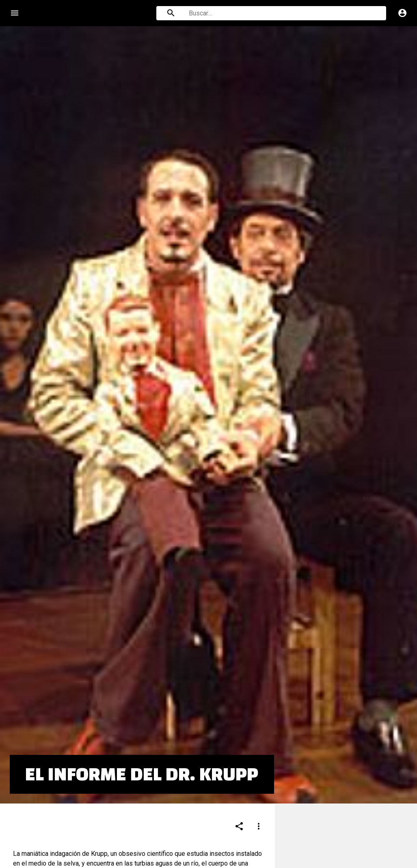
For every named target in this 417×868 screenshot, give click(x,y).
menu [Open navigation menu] (15, 13)
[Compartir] (239, 783)
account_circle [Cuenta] (402, 13)
